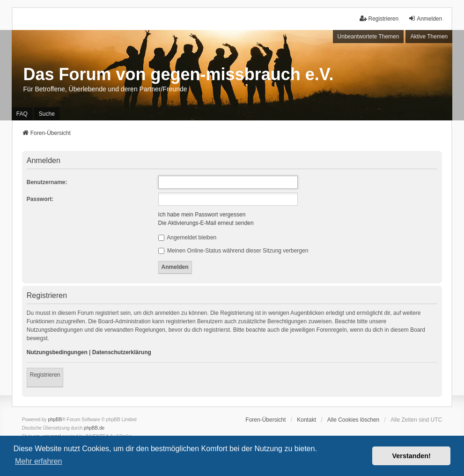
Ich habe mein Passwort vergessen (202, 215)
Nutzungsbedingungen (57, 352)
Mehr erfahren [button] (39, 461)
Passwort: (40, 199)
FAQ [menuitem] (22, 114)
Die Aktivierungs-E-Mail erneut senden (206, 223)
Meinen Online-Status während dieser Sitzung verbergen (233, 251)
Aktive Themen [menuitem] (429, 37)
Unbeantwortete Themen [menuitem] (368, 37)
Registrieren (45, 375)
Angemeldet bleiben (188, 238)
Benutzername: (47, 182)
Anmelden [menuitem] (425, 19)
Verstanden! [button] (412, 456)
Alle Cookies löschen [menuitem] (353, 420)
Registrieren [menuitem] (379, 19)
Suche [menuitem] (47, 114)
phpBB (55, 420)
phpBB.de (94, 428)
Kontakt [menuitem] (306, 420)
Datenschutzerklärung (122, 352)
